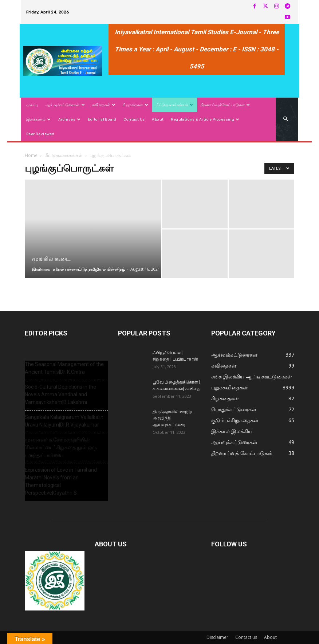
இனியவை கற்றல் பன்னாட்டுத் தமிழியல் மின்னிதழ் (79, 269)
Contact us (246, 637)
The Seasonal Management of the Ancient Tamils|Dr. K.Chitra (64, 368)
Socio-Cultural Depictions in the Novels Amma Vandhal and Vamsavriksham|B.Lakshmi (60, 394)
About (270, 637)
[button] (286, 119)
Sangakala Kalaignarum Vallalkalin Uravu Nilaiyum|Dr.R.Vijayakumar (64, 421)
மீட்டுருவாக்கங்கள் (64, 155)
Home (31, 155)
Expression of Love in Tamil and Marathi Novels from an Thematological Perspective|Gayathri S (61, 481)
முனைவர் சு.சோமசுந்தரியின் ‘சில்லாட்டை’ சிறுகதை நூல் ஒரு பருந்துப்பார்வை (61, 447)
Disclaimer (217, 637)
